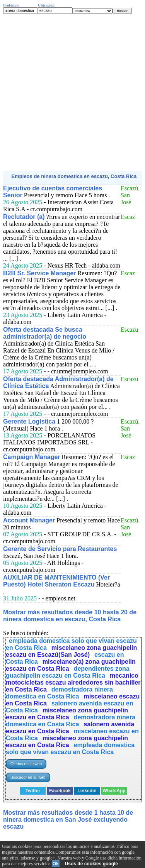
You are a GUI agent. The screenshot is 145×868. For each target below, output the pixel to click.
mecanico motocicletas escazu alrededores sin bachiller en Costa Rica (73, 682)
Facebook (60, 791)
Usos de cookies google (91, 864)
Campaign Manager (32, 457)
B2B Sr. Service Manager (40, 273)
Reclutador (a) (24, 217)
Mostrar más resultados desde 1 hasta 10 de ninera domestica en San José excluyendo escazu (68, 820)
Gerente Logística (29, 421)
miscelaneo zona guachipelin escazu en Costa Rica (67, 714)
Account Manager (29, 520)
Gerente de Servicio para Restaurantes (60, 549)
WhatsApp (114, 791)
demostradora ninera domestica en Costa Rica (59, 693)
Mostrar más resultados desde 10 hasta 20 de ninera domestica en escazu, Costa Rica (70, 616)
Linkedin (87, 791)
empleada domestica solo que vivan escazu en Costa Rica (70, 748)
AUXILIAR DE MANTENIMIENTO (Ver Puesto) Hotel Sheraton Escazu (56, 581)
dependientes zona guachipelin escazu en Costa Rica (68, 672)
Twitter (33, 791)
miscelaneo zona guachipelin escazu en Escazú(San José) (71, 651)
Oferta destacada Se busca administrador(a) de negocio (45, 333)
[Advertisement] (72, 92)
